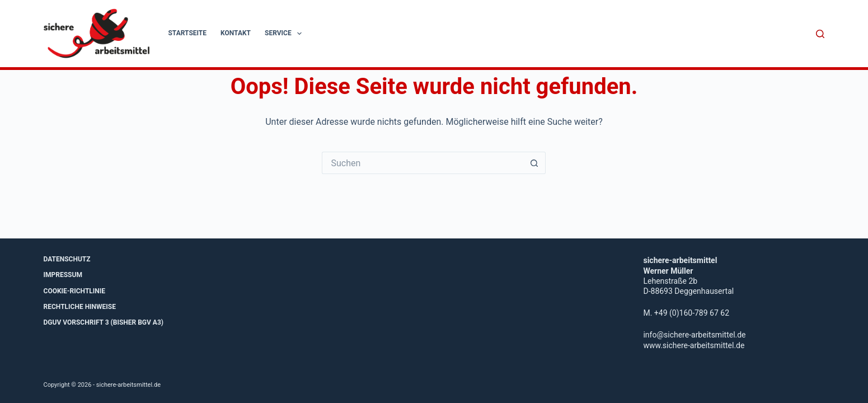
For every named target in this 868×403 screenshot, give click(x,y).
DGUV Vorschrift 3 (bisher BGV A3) (104, 322)
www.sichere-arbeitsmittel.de (694, 345)
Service (285, 34)
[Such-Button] (534, 163)
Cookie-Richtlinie (75, 291)
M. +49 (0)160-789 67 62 (686, 313)
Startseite (187, 33)
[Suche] (820, 34)
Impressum (63, 275)
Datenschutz (67, 259)
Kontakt (236, 33)
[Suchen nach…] (423, 163)
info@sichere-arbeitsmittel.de (694, 335)
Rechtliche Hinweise (80, 307)
